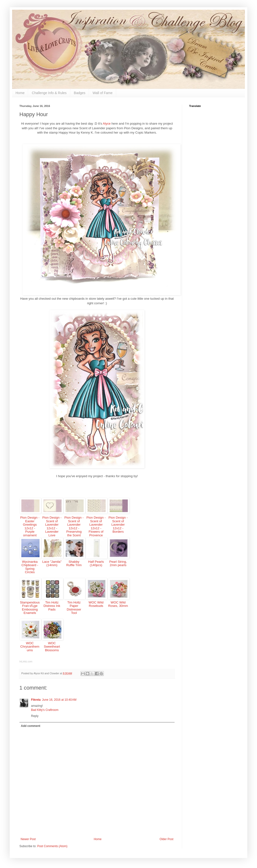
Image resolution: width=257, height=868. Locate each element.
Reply (35, 716)
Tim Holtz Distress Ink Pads (52, 606)
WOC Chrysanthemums (30, 647)
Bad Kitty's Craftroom (45, 710)
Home (20, 93)
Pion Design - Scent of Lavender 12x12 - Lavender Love (52, 526)
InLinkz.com (26, 662)
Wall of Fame (103, 93)
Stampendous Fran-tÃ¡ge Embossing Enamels (30, 608)
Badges (80, 93)
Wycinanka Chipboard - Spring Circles (30, 567)
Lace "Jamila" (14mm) (52, 563)
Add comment (31, 726)
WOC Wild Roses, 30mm (118, 604)
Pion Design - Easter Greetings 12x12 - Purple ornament (30, 526)
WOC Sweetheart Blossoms (52, 647)
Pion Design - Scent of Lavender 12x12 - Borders (118, 525)
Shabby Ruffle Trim (74, 563)
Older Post (166, 839)
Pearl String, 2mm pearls (118, 563)
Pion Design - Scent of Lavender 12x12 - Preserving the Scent (74, 526)
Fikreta (36, 700)
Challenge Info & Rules (49, 93)
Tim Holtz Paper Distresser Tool (74, 608)
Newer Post (28, 839)
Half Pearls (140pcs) (96, 563)
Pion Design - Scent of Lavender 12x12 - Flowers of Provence (96, 526)
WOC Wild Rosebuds (96, 604)
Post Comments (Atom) (52, 846)
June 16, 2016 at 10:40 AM (59, 700)
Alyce (107, 124)
